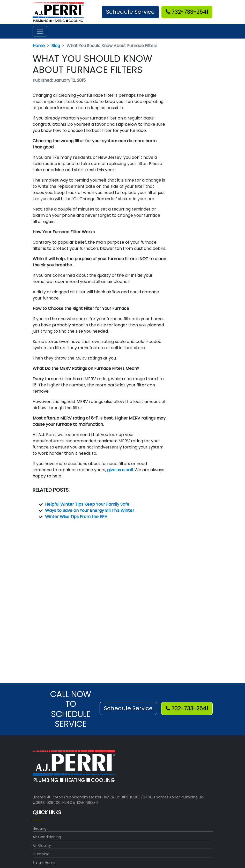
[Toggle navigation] (40, 31)
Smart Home (44, 863)
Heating (40, 828)
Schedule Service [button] (130, 12)
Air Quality (42, 845)
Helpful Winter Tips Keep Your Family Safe (87, 504)
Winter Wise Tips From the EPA (76, 517)
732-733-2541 (187, 12)
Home (39, 46)
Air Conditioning (47, 837)
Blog (56, 46)
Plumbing (41, 854)
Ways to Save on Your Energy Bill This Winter (90, 510)
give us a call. (120, 470)
